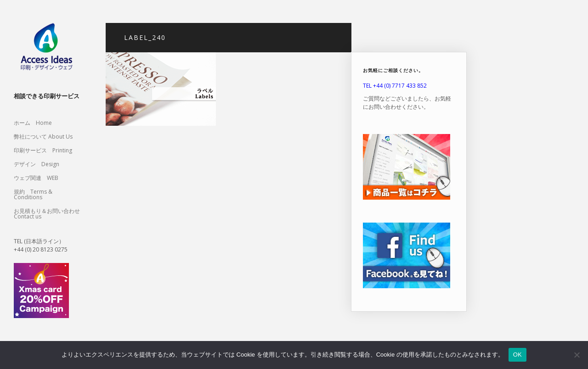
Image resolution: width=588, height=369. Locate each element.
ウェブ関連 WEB (36, 178)
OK (517, 355)
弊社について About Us (46, 137)
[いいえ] (577, 355)
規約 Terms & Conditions (33, 194)
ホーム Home (33, 123)
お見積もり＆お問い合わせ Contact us (47, 214)
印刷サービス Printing (43, 150)
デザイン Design (37, 164)
